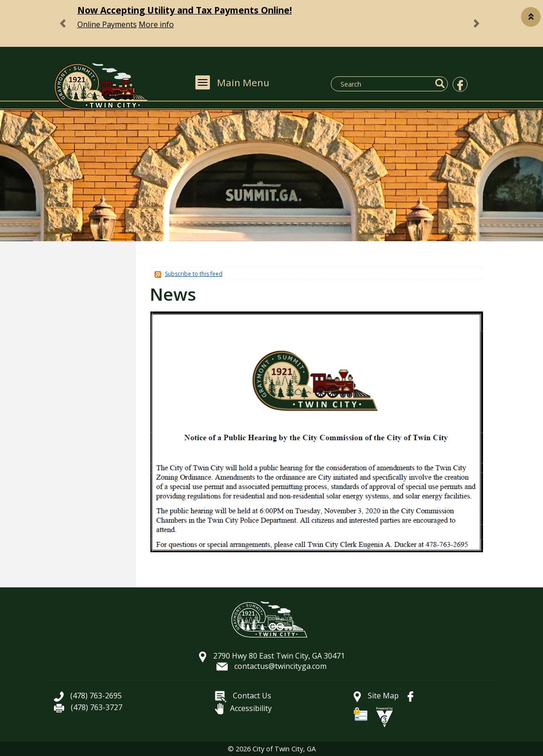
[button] (531, 17)
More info (156, 24)
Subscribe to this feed (194, 274)
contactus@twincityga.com (271, 666)
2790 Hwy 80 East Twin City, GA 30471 (272, 656)
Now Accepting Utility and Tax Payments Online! (185, 10)
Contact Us (243, 696)
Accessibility (243, 708)
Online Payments (107, 24)
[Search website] (384, 84)
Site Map (376, 696)
